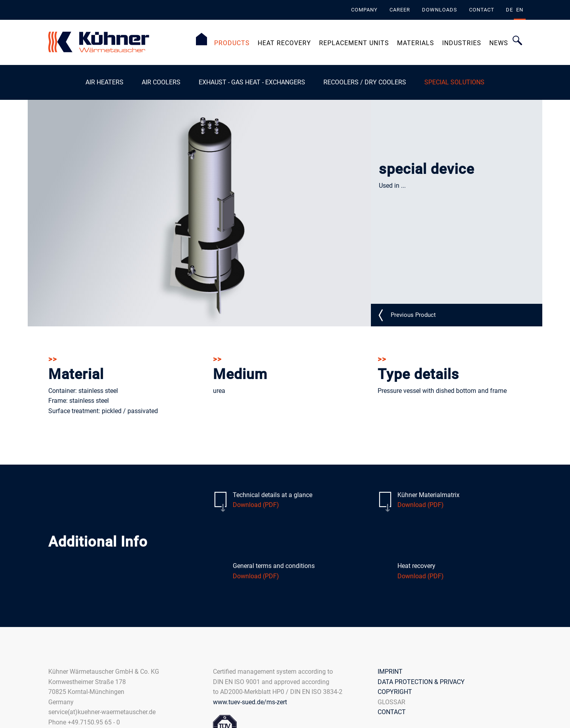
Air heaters (104, 82)
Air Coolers (161, 82)
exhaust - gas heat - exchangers (252, 82)
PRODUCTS (232, 43)
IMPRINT (390, 671)
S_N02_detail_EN (413, 315)
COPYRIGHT (395, 692)
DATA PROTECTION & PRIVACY (421, 681)
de (509, 10)
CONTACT (392, 712)
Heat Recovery (284, 43)
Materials (416, 43)
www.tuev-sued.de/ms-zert (250, 702)
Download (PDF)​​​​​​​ (256, 576)
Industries (462, 43)
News (499, 43)
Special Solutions (454, 82)
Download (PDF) (256, 505)
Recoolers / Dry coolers (365, 82)
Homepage (201, 39)
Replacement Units (354, 43)
